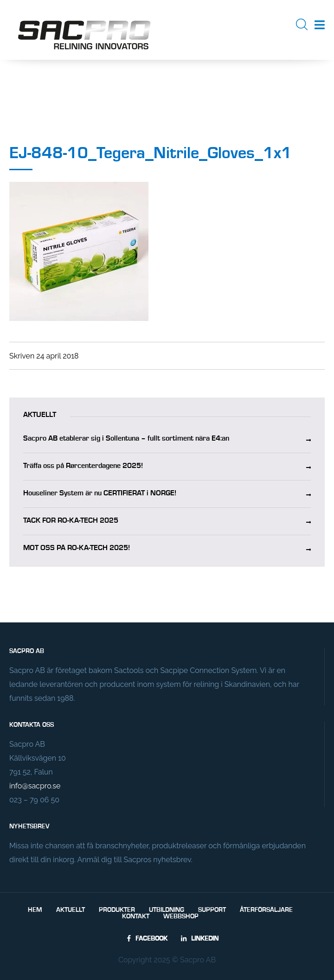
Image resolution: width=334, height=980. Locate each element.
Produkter (117, 910)
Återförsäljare (266, 910)
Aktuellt (71, 910)
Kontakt (136, 916)
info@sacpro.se (35, 786)
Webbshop (181, 916)
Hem (35, 910)
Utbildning (167, 910)
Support (212, 910)
